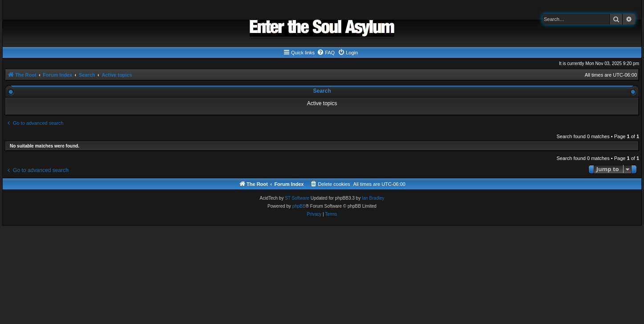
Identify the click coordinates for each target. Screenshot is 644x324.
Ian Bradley (373, 198)
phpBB (299, 206)
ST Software (297, 198)
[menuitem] (326, 53)
